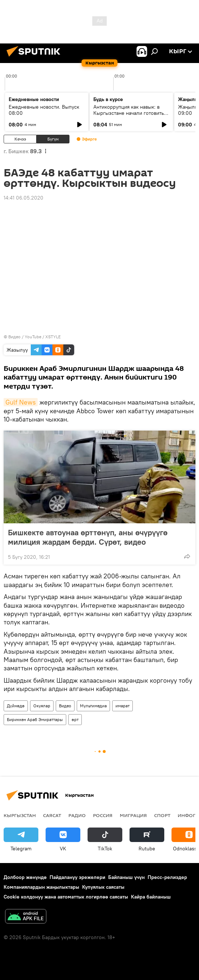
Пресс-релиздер (167, 877)
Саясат (52, 815)
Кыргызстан (20, 815)
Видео (65, 706)
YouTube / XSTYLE (43, 337)
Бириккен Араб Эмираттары (35, 719)
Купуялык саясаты (103, 887)
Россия (103, 815)
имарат (122, 706)
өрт (75, 719)
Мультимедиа (93, 706)
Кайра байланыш (151, 897)
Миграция (133, 815)
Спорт (162, 815)
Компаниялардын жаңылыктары (41, 887)
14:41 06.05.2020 (24, 198)
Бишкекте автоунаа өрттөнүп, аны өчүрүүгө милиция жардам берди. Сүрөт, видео (88, 537)
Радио (77, 815)
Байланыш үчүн (126, 877)
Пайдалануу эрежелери (77, 877)
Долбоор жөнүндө (25, 877)
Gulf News (21, 402)
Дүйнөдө (16, 706)
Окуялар (42, 706)
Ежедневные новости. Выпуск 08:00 (44, 110)
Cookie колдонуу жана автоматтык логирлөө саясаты (66, 897)
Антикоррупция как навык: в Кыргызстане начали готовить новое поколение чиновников (129, 113)
